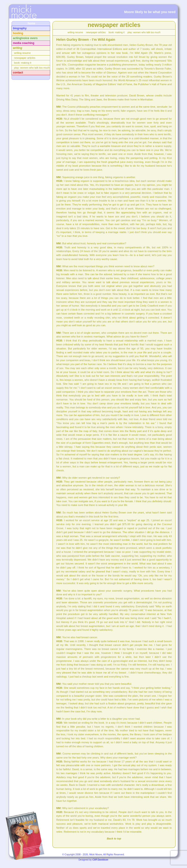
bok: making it (23, 63)
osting (18, 33)
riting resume (22, 53)
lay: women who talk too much (32, 68)
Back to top (114, 839)
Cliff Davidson (100, 860)
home (31, 23)
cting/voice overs (25, 38)
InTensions (24, 11)
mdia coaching (24, 43)
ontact (18, 73)
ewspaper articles (25, 58)
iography (20, 28)
